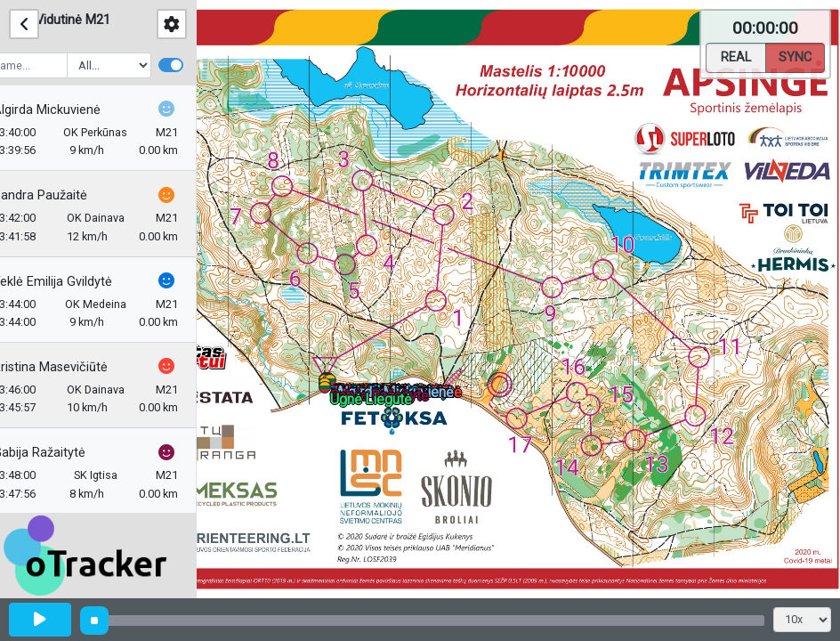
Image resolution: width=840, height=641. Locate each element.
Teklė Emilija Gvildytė (77, 282)
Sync (795, 56)
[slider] (94, 621)
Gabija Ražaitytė (64, 453)
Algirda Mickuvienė (72, 110)
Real (736, 56)
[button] (328, 390)
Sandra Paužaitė (65, 195)
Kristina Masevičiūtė (75, 367)
